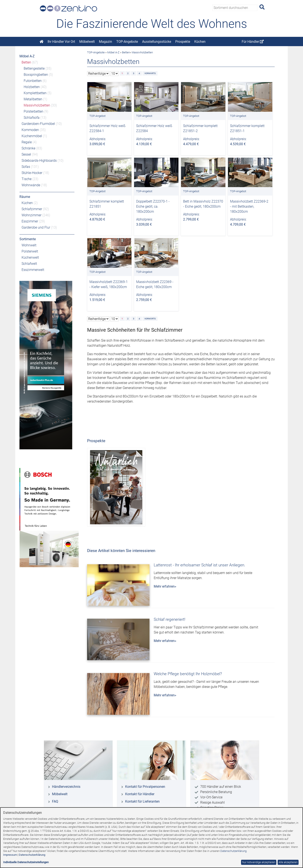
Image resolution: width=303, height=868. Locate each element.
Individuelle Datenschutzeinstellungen (26, 862)
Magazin (106, 42)
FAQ (55, 801)
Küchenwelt (30, 257)
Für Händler (253, 42)
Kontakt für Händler (140, 794)
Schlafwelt (29, 264)
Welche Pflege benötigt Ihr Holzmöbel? (188, 674)
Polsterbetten (34, 111)
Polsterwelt (30, 251)
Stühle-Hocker (32, 173)
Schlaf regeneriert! (169, 619)
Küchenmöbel (32, 136)
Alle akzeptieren (288, 862)
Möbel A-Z (27, 56)
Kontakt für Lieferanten (142, 801)
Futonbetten (33, 81)
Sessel (26, 154)
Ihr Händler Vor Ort (61, 42)
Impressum (10, 855)
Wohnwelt (29, 245)
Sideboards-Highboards (39, 161)
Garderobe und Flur (36, 227)
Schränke (28, 148)
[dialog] (151, 838)
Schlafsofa (32, 118)
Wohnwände (31, 185)
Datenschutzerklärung (233, 851)
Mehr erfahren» (165, 586)
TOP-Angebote (127, 42)
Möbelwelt (87, 42)
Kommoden (30, 130)
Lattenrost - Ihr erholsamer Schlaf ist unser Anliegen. (199, 565)
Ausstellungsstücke (157, 42)
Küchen (200, 42)
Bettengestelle (34, 68)
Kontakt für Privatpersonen (145, 787)
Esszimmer (30, 221)
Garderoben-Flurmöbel (38, 124)
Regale (27, 142)
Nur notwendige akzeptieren (259, 862)
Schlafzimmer (32, 209)
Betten (26, 62)
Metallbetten (33, 99)
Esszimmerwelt (33, 270)
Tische (27, 179)
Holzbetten (32, 87)
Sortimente (28, 239)
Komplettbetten (35, 93)
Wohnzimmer (32, 215)
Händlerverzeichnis (66, 787)
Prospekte (183, 42)
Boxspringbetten (36, 75)
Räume (25, 197)
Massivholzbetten (37, 105)
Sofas (26, 167)
